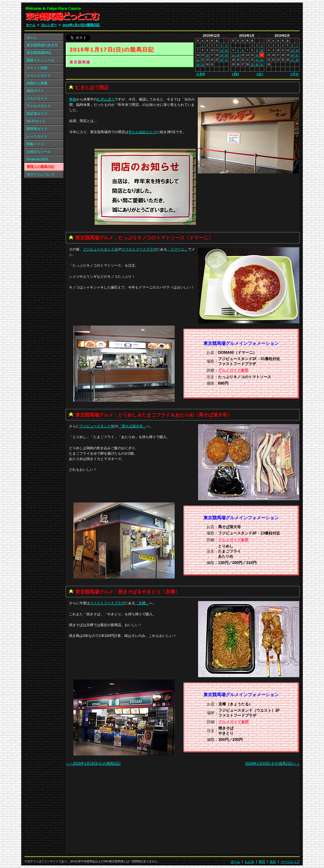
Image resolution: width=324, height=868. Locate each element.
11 (233, 55)
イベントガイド (39, 75)
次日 (273, 862)
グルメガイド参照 (233, 370)
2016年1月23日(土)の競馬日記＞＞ (273, 763)
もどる (249, 862)
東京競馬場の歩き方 (42, 45)
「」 (178, 249)
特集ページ (35, 144)
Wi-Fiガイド (36, 121)
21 (198, 60)
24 (262, 60)
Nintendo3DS (37, 159)
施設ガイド (35, 91)
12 (222, 50)
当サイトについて (40, 174)
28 (198, 64)
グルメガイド (37, 98)
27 (226, 60)
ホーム (31, 25)
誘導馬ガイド (37, 129)
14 (297, 50)
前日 (262, 862)
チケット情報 (37, 68)
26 (222, 60)
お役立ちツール (39, 152)
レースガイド (37, 136)
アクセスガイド (39, 106)
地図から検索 (37, 83)
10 (262, 50)
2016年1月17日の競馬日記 (81, 25)
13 (226, 50)
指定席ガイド (37, 113)
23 (257, 60)
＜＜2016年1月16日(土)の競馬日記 (93, 763)
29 (203, 64)
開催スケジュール (40, 60)
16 (207, 55)
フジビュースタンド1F (101, 249)
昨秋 (73, 99)
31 (262, 64)
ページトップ (290, 862)
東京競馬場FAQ (39, 53)
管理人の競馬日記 (40, 167)
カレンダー (49, 25)
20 (226, 55)
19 (222, 55)
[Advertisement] (224, 15)
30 (257, 64)
